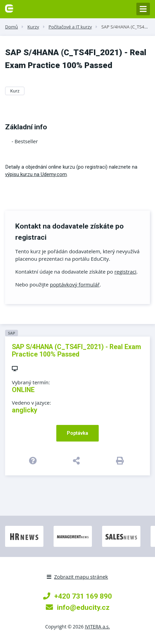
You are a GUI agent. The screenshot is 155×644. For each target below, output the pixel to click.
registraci (125, 272)
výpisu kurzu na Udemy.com (36, 174)
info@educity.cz (78, 607)
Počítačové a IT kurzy (70, 27)
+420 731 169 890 (77, 596)
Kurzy (33, 27)
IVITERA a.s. (97, 627)
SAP (11, 333)
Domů (12, 27)
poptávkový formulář (75, 284)
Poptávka (77, 433)
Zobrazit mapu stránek (77, 577)
